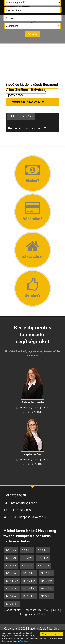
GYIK (56, 610)
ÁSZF (47, 610)
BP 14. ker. (12, 581)
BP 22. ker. (46, 596)
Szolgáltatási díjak (31, 614)
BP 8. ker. (11, 565)
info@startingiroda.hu (25, 503)
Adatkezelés (14, 610)
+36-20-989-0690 (21, 510)
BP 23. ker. (12, 604)
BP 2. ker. (27, 550)
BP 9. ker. (27, 565)
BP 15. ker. (29, 581)
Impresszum (33, 610)
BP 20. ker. (12, 596)
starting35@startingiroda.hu (35, 459)
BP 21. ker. (29, 596)
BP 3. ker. (43, 550)
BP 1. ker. (11, 550)
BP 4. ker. (11, 558)
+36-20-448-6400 (35, 412)
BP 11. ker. (12, 573)
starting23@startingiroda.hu (35, 407)
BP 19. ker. (46, 588)
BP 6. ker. (27, 558)
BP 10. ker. (44, 565)
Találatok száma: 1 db (21, 116)
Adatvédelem (25, 641)
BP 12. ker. (29, 573)
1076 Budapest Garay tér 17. (29, 517)
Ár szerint (31, 128)
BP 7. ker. (43, 558)
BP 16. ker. (46, 581)
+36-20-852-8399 (35, 464)
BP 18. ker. (29, 588)
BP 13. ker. (46, 573)
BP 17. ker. (12, 588)
